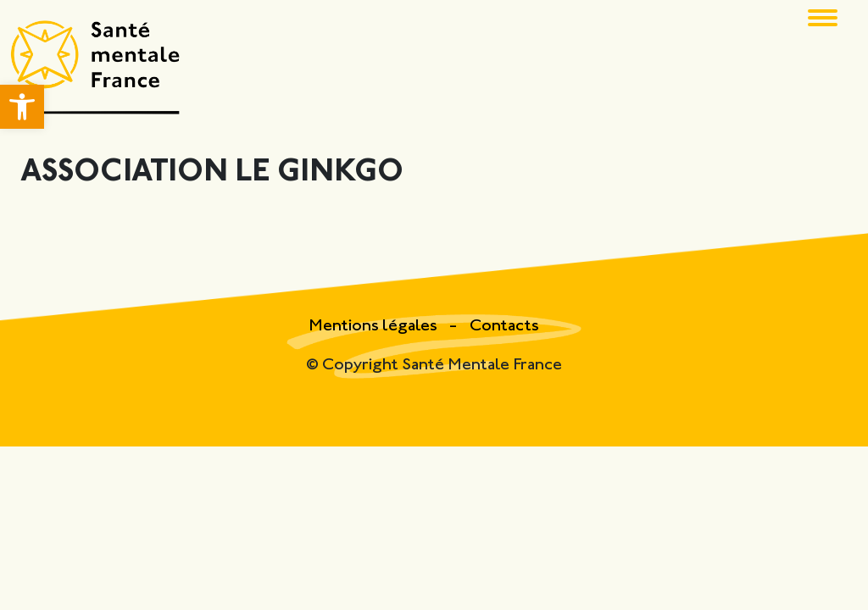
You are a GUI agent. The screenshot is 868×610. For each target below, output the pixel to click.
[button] (22, 107)
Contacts (504, 327)
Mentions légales (375, 327)
